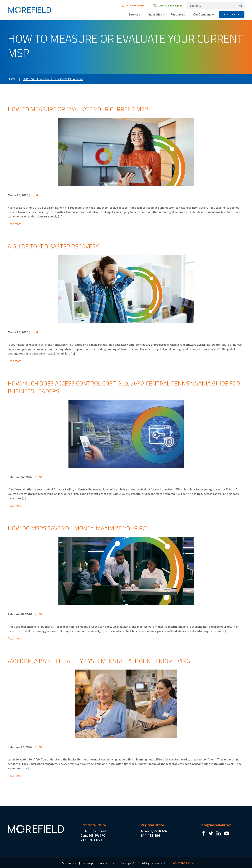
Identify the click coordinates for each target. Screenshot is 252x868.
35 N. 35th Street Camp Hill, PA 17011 (95, 833)
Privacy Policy (106, 863)
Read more (14, 224)
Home (12, 79)
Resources (178, 14)
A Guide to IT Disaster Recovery (53, 246)
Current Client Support (170, 5)
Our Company (202, 14)
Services (134, 14)
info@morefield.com (216, 825)
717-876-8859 (135, 5)
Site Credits (69, 863)
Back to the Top (181, 863)
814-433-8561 (151, 835)
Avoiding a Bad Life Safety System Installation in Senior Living (99, 661)
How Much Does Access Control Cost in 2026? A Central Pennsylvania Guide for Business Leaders (124, 387)
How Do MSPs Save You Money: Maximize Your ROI (78, 528)
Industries (155, 14)
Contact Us (232, 14)
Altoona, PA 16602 (154, 831)
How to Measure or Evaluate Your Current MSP (78, 109)
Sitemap (88, 863)
